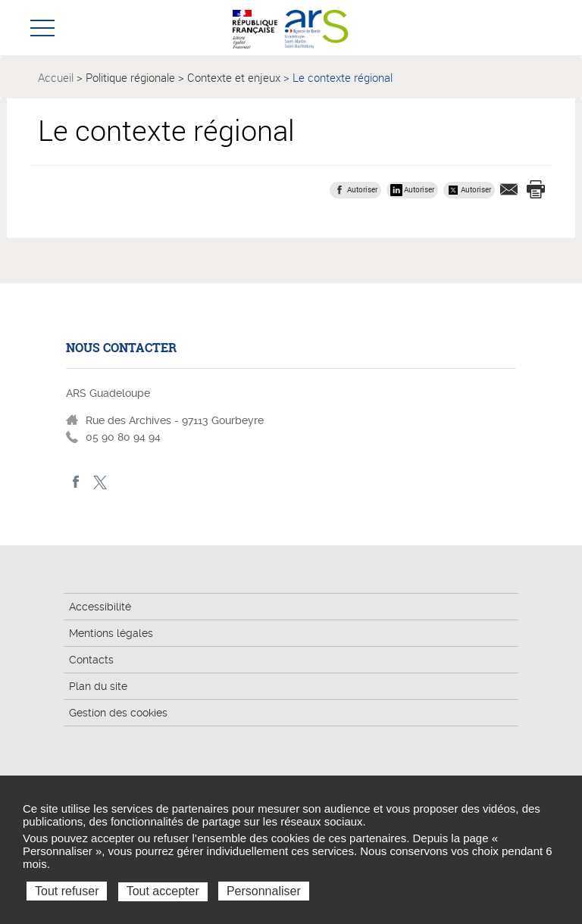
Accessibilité (100, 607)
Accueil (56, 77)
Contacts (91, 660)
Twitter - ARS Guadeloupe (100, 482)
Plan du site (98, 686)
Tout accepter (163, 891)
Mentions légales (111, 633)
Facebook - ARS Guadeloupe (76, 482)
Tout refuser (67, 891)
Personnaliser (264, 891)
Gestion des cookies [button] (118, 713)
